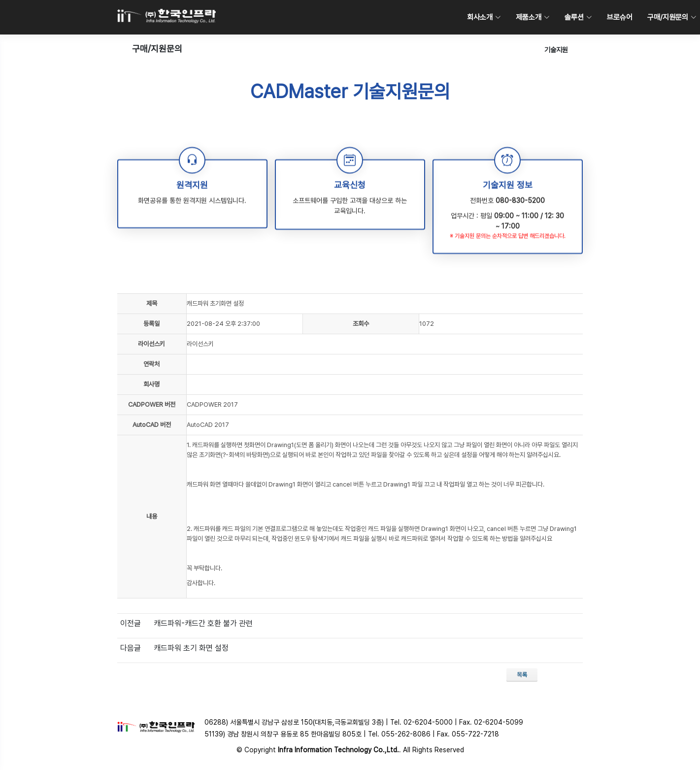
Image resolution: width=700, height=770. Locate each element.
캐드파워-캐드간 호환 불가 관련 (203, 623)
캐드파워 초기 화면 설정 (191, 648)
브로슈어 (620, 17)
